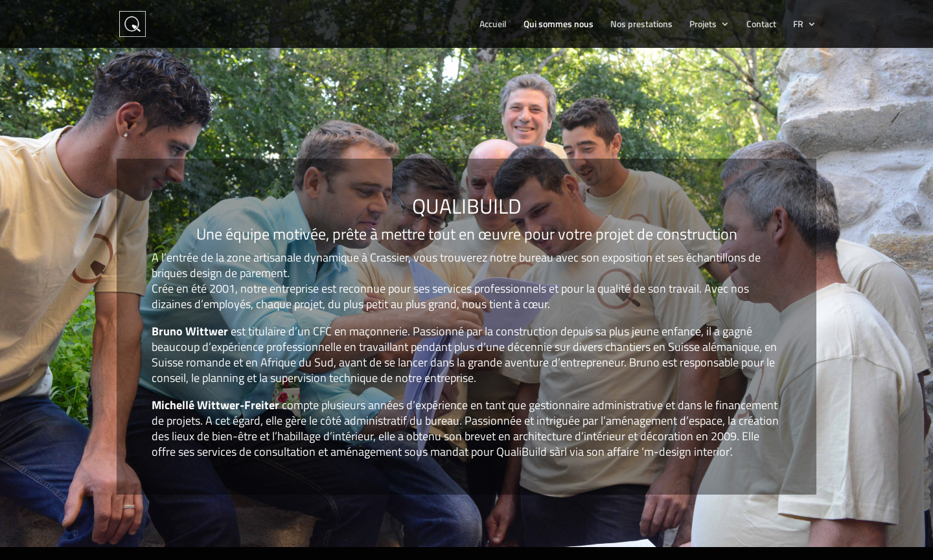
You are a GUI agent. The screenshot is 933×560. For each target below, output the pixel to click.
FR (798, 25)
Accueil (493, 25)
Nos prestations (641, 25)
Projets (703, 25)
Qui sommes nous (559, 25)
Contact (761, 25)
